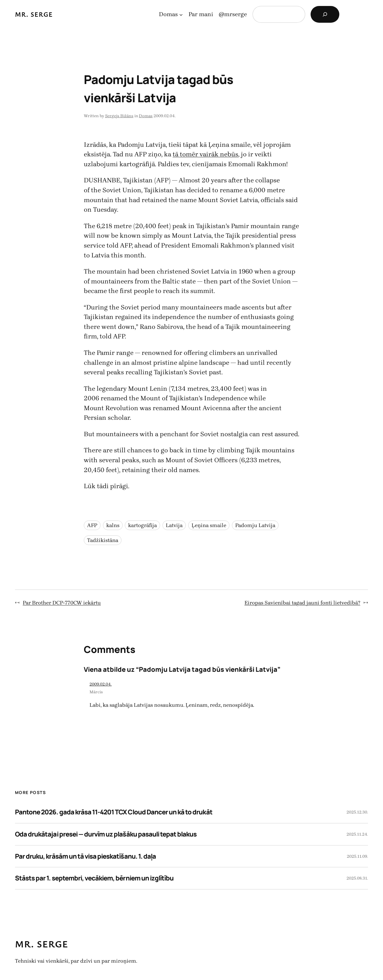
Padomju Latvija (255, 525)
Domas (146, 116)
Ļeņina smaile (209, 525)
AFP (92, 525)
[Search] (325, 14)
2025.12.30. (357, 812)
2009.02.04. (101, 684)
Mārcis (96, 692)
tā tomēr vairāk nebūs (205, 154)
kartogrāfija (142, 525)
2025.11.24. (357, 834)
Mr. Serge (34, 14)
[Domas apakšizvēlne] (181, 14)
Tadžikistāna (103, 540)
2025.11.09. (357, 856)
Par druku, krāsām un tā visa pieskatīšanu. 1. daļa (85, 856)
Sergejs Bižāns (119, 116)
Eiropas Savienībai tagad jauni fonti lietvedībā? (302, 603)
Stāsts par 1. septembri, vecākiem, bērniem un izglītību (94, 878)
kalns (113, 525)
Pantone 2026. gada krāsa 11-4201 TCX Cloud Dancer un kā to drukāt (114, 812)
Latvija (174, 525)
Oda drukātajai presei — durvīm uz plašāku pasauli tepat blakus (106, 834)
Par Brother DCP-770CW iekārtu (62, 603)
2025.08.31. (357, 878)
